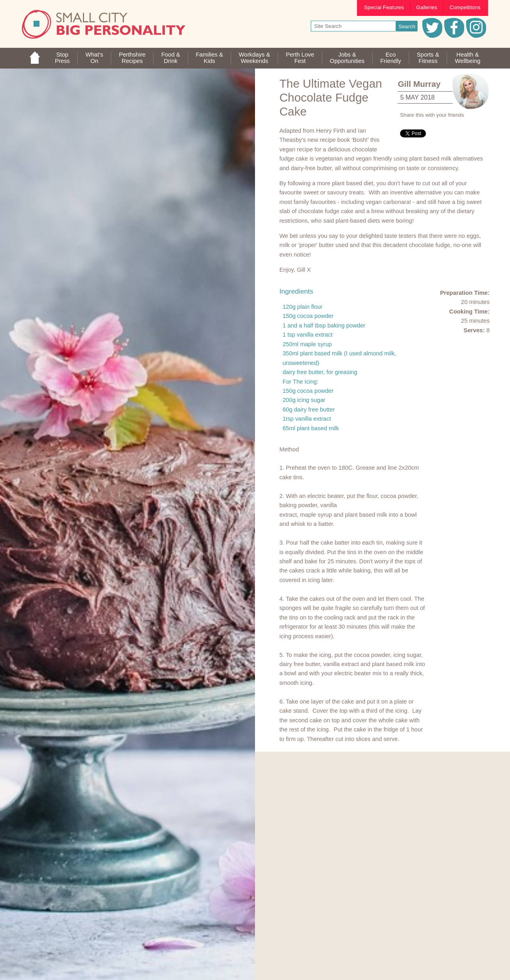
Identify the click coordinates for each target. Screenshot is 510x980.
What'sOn (94, 58)
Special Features (384, 7)
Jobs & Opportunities (347, 58)
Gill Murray (419, 84)
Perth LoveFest (300, 58)
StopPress (62, 58)
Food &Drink (171, 58)
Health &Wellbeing (468, 58)
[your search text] (354, 26)
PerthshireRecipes (132, 58)
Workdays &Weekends (254, 58)
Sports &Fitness (428, 58)
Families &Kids (209, 58)
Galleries (427, 7)
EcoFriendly (390, 58)
